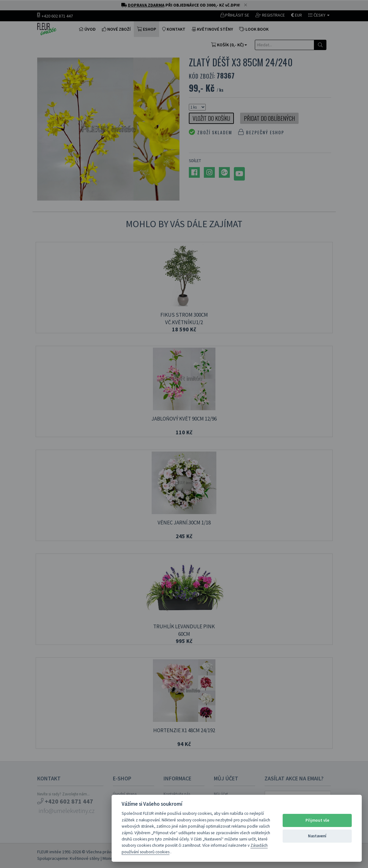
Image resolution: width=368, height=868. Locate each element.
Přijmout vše (317, 820)
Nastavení (317, 836)
